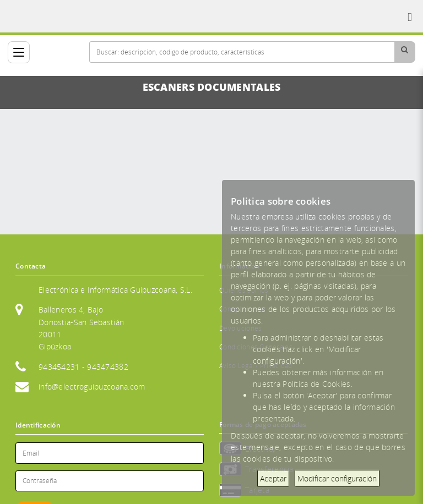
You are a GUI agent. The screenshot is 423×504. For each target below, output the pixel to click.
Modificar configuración (337, 478)
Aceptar (273, 478)
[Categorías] (19, 52)
